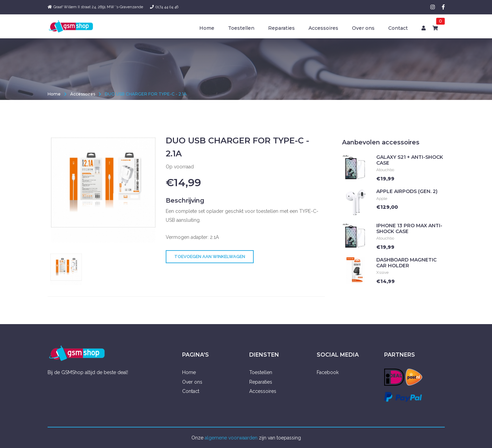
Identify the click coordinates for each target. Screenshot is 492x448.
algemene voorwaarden (231, 438)
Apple (382, 201)
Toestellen (241, 28)
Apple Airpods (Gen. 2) (407, 194)
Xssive (382, 276)
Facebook (328, 372)
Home (207, 28)
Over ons (363, 28)
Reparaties (281, 28)
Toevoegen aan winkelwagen (210, 260)
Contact (398, 28)
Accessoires (323, 28)
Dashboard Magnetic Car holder (406, 265)
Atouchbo (385, 173)
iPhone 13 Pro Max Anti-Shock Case (409, 231)
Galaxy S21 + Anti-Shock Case (410, 163)
